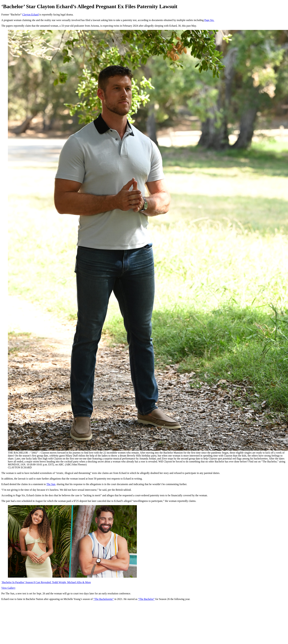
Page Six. (209, 20)
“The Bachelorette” (103, 599)
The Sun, (51, 484)
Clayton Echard (30, 15)
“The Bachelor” (146, 599)
